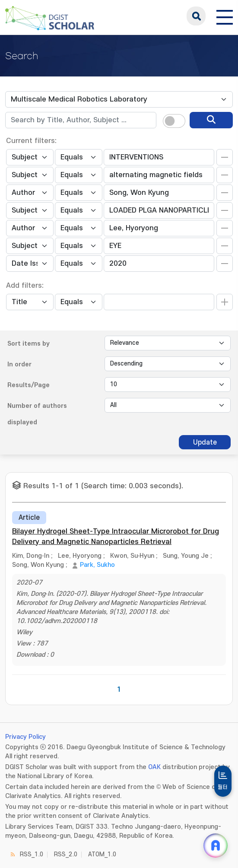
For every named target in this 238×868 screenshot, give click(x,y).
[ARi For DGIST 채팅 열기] (216, 846)
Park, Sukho (97, 565)
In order (19, 364)
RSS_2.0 (66, 854)
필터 (223, 787)
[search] (211, 120)
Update (205, 442)
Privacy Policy (25, 737)
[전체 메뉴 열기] (225, 16)
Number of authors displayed (37, 414)
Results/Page (29, 385)
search (196, 16)
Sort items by (29, 344)
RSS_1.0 (32, 854)
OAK (154, 767)
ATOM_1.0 (102, 854)
